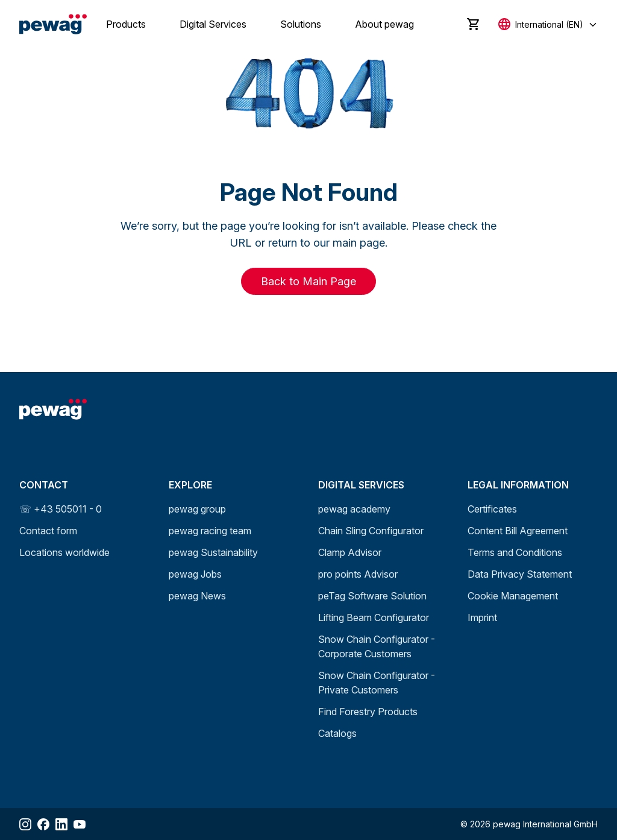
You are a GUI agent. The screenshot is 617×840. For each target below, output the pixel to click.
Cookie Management (513, 596)
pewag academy (354, 509)
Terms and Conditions (515, 552)
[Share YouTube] (80, 824)
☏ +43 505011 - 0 (61, 509)
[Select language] (548, 24)
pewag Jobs (195, 574)
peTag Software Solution (372, 596)
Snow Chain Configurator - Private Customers (377, 683)
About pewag (384, 24)
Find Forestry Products (368, 712)
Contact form (48, 531)
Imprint (482, 617)
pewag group (197, 509)
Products (126, 24)
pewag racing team (210, 531)
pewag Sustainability (213, 552)
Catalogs (337, 733)
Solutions (301, 24)
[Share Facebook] (43, 824)
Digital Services (213, 24)
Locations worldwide (64, 552)
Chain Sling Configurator (371, 531)
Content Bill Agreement (518, 531)
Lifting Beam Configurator (374, 617)
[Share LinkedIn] (61, 824)
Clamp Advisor (350, 552)
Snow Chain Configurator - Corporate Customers (377, 646)
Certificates (492, 509)
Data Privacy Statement (520, 574)
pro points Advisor (358, 574)
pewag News (197, 596)
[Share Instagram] (25, 824)
